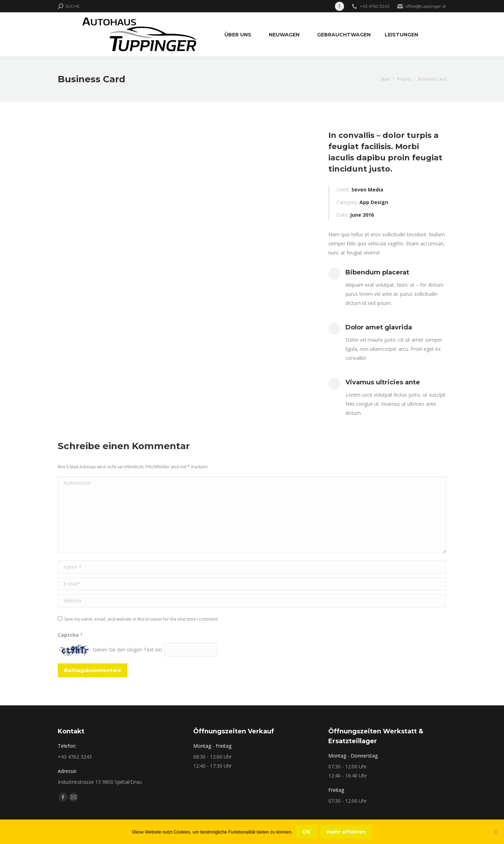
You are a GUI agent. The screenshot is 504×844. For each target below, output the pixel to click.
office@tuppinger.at (426, 6)
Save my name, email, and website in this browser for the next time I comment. (141, 619)
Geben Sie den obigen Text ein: (128, 650)
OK (306, 832)
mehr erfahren (346, 832)
